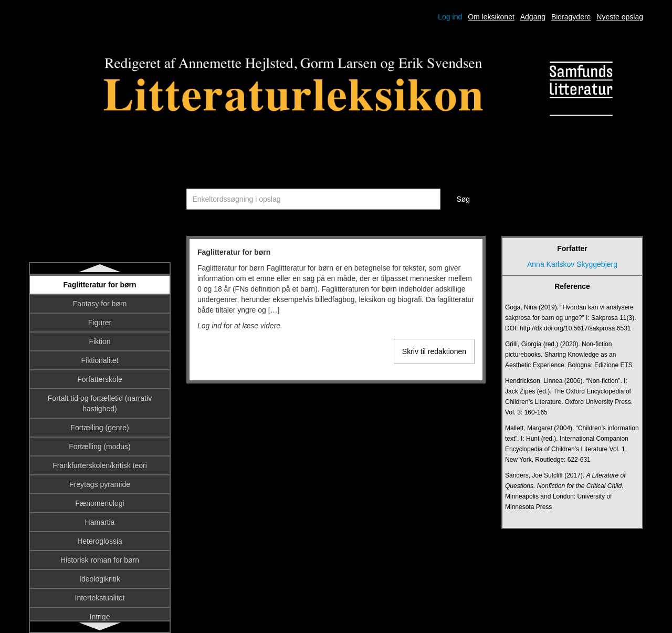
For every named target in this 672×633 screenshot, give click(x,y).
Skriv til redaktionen (434, 351)
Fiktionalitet (100, 360)
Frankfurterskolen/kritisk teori (100, 465)
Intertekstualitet (100, 598)
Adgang (533, 17)
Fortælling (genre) (99, 428)
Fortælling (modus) (99, 447)
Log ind (450, 17)
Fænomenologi (99, 503)
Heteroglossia (100, 541)
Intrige (100, 617)
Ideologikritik (100, 579)
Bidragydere (571, 17)
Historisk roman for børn (100, 560)
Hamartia (100, 522)
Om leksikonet (491, 17)
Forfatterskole (100, 379)
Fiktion (99, 341)
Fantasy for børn (100, 304)
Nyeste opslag (620, 17)
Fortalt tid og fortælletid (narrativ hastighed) (100, 403)
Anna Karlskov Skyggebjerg (572, 264)
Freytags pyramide (100, 484)
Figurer (100, 323)
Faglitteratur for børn (99, 285)
